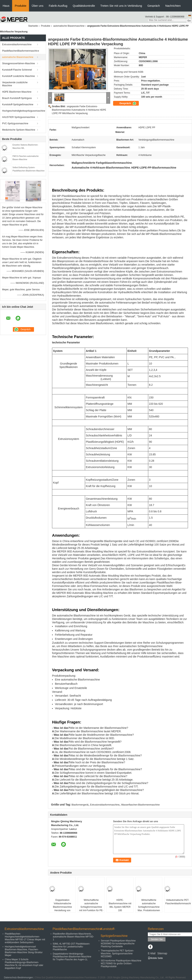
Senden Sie (157, 939)
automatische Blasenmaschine (69, 26)
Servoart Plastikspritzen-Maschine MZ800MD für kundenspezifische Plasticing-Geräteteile (118, 944)
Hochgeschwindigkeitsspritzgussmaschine (21, 111)
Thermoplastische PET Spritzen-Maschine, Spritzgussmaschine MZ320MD (117, 954)
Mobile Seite (155, 958)
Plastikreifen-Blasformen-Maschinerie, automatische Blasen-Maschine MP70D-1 (73, 937)
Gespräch (154, 6)
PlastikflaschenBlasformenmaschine (21, 51)
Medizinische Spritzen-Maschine (19, 130)
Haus (6, 6)
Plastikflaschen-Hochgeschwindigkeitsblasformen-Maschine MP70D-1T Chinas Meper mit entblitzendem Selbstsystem (25, 938)
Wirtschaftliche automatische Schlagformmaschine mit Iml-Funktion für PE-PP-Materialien (91, 907)
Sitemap (162, 953)
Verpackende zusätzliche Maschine (15, 84)
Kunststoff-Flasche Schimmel (17, 70)
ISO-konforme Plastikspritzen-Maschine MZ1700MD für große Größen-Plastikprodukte (121, 964)
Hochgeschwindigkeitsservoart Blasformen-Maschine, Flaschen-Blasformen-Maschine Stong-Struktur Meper (24, 951)
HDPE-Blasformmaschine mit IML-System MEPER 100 (120, 905)
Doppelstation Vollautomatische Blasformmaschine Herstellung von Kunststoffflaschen (62, 907)
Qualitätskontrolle (84, 6)
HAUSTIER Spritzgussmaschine (19, 117)
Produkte (21, 6)
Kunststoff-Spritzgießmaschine (18, 105)
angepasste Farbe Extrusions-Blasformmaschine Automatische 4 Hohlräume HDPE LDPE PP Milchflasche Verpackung (79, 110)
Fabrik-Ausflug (58, 6)
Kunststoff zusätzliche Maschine (19, 76)
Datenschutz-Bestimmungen (18, 978)
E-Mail (152, 953)
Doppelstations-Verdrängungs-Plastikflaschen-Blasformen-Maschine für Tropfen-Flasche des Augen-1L (72, 957)
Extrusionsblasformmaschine (17, 44)
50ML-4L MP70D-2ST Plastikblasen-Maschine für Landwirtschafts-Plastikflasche (71, 947)
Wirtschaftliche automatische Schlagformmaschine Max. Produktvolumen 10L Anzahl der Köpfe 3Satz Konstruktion (149, 909)
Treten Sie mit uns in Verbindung (121, 6)
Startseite (33, 26)
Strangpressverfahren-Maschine (19, 63)
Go (189, 21)
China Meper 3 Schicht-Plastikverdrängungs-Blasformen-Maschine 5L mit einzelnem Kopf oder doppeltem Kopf (24, 964)
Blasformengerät (80, 805)
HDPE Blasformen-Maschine (17, 92)
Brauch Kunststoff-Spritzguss (17, 98)
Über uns (38, 6)
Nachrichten (173, 6)
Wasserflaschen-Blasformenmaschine (140, 805)
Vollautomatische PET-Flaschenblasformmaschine (178, 902)
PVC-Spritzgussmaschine (15, 123)
